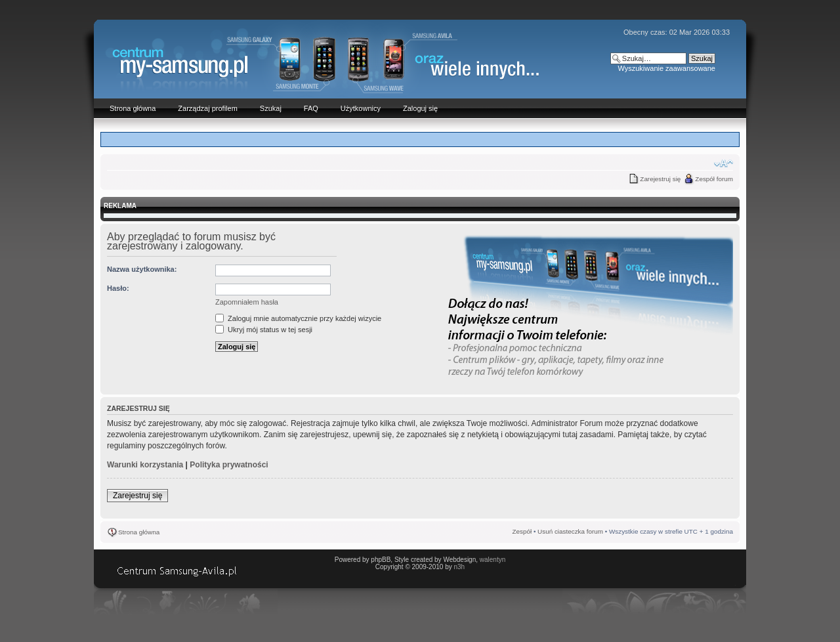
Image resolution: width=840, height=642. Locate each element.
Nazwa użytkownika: (142, 269)
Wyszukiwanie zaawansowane (666, 68)
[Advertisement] (420, 139)
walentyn (493, 560)
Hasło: (118, 288)
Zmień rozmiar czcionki (724, 163)
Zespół (522, 531)
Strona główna (139, 532)
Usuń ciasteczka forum (570, 531)
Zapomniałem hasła (247, 302)
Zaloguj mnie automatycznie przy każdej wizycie (298, 318)
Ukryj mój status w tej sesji (264, 330)
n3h (459, 567)
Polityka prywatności (229, 465)
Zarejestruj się (660, 179)
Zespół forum (714, 179)
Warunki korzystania (145, 465)
